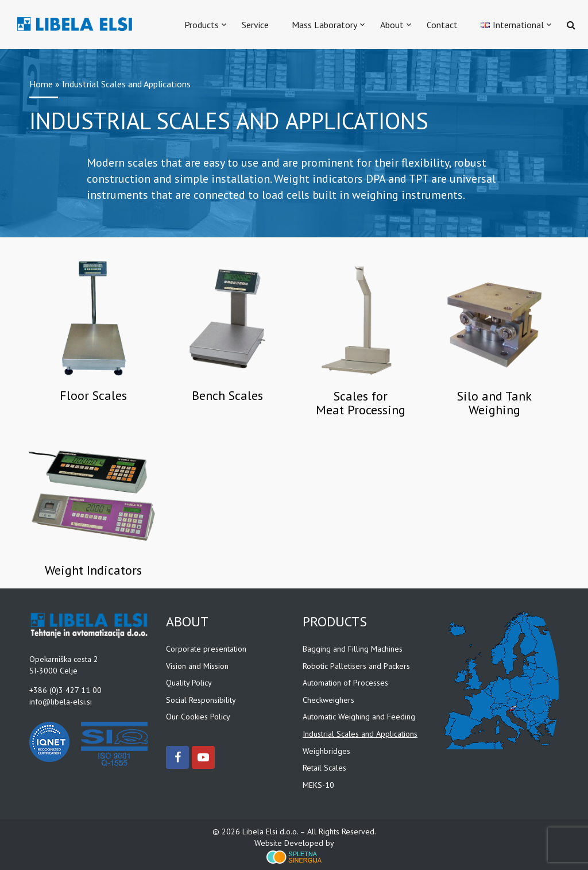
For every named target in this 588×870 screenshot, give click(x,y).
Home (41, 83)
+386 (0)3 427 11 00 (65, 690)
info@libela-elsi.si (61, 701)
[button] (564, 24)
